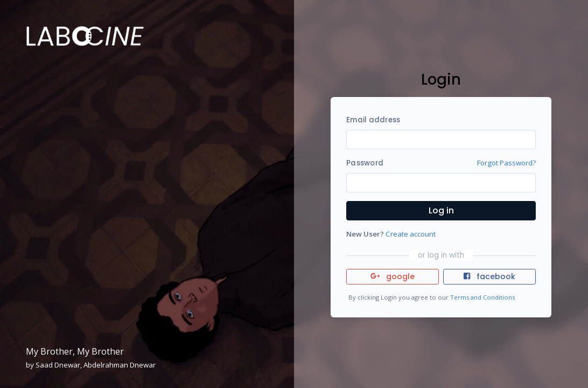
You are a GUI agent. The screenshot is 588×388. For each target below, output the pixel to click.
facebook (489, 276)
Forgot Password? (506, 163)
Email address (373, 120)
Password (365, 163)
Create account (411, 234)
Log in (441, 210)
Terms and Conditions (482, 297)
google (393, 276)
